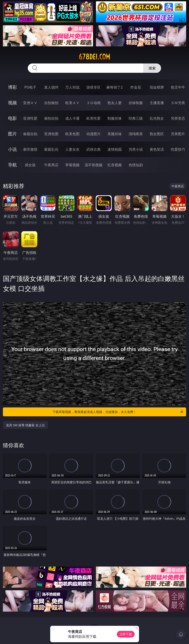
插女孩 (30, 165)
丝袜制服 (136, 103)
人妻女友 (72, 149)
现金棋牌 (157, 87)
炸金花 (136, 87)
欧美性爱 (94, 118)
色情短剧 (136, 165)
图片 (12, 134)
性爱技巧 (178, 149)
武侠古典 (94, 149)
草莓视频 (72, 165)
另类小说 (136, 149)
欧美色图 (72, 134)
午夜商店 (51, 165)
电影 (12, 118)
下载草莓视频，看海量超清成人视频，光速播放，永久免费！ (118, 412)
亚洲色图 (51, 134)
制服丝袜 (115, 118)
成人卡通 (72, 118)
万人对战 (72, 87)
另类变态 (178, 118)
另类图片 (178, 134)
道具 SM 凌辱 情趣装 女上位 (25, 425)
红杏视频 (115, 165)
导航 (12, 165)
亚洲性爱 (30, 118)
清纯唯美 (136, 134)
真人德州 (51, 87)
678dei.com (94, 57)
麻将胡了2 (114, 87)
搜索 (152, 68)
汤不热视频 (94, 165)
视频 (12, 103)
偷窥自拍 (30, 134)
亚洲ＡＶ (30, 103)
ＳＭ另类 (178, 103)
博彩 (12, 87)
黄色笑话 (157, 149)
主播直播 (157, 103)
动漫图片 (94, 134)
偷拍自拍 (51, 118)
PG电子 (30, 87)
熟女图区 (157, 134)
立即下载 (126, 634)
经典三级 (136, 118)
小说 (12, 149)
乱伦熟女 (157, 118)
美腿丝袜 (115, 134)
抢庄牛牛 (178, 87)
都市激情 (30, 149)
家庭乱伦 (51, 149)
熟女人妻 (115, 103)
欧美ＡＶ (72, 103)
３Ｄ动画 (94, 103)
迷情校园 (115, 149)
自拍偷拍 (51, 103)
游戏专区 (94, 87)
